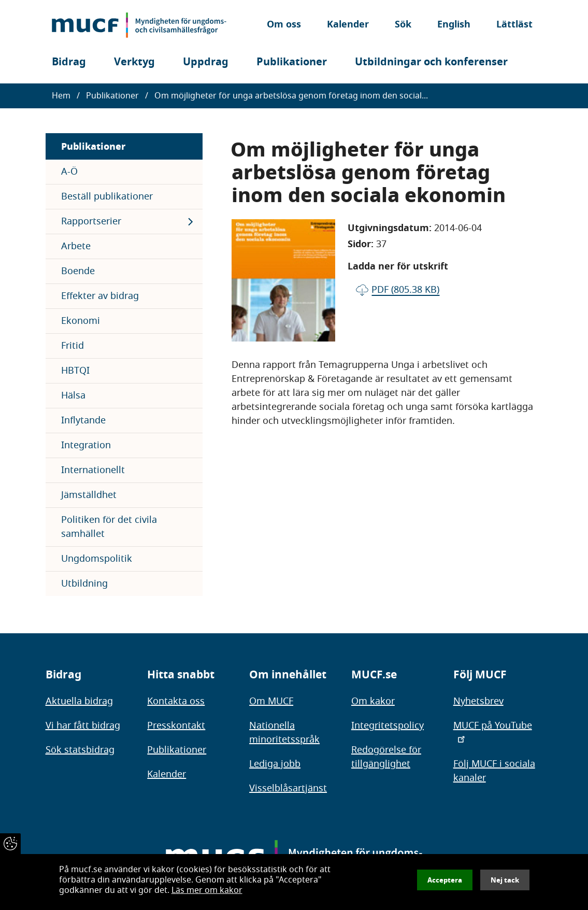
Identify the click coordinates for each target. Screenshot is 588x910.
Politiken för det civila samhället (109, 527)
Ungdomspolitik (97, 559)
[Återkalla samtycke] (10, 844)
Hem (61, 96)
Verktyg (134, 62)
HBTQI (75, 371)
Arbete (76, 246)
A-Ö (69, 172)
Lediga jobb (275, 764)
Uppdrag (206, 62)
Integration (86, 445)
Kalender (348, 25)
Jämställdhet (89, 495)
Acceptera (445, 880)
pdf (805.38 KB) (405, 290)
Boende (78, 271)
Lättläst (514, 25)
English (454, 25)
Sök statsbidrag (80, 750)
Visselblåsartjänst (288, 788)
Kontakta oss (176, 701)
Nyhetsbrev (478, 701)
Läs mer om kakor (207, 890)
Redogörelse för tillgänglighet (386, 757)
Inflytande (83, 420)
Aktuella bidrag (79, 701)
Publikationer (292, 62)
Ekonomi (81, 321)
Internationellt (93, 470)
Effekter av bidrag (100, 296)
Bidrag (69, 62)
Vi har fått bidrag (83, 726)
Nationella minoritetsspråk (284, 733)
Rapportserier (91, 221)
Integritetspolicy (388, 726)
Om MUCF (271, 701)
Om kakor (373, 701)
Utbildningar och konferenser (431, 62)
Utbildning (84, 584)
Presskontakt (176, 726)
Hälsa (73, 395)
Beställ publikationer (107, 196)
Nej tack (505, 880)
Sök (403, 25)
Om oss (284, 25)
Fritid (73, 346)
